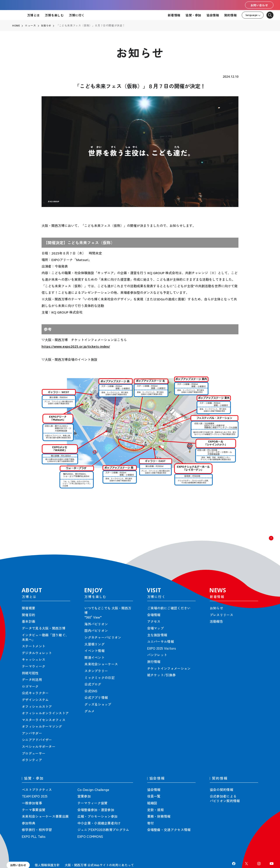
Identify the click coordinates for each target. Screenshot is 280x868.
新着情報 (174, 15)
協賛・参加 (193, 15)
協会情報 (213, 15)
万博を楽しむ (54, 15)
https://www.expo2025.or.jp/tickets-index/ (76, 346)
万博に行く (77, 15)
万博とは (33, 15)
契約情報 (230, 15)
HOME (16, 26)
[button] (267, 542)
